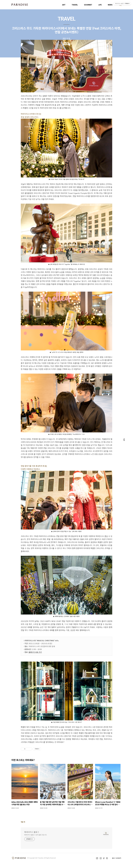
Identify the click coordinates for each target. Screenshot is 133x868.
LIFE (100, 5)
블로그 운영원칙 (117, 858)
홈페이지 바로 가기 (35, 652)
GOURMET (88, 5)
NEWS (110, 5)
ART (64, 5)
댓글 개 (23, 822)
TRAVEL (75, 5)
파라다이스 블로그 (32, 832)
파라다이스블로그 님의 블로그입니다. (36, 835)
